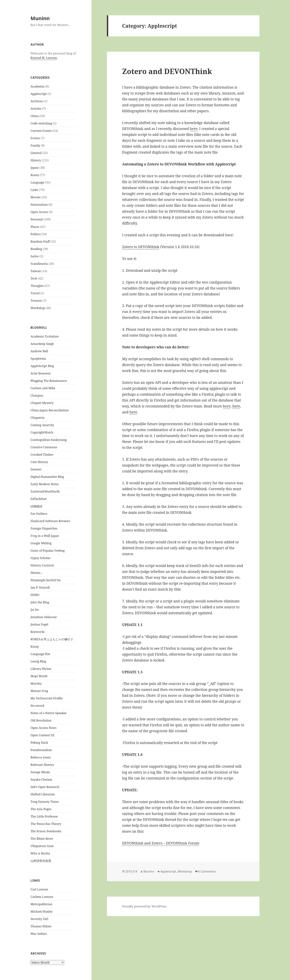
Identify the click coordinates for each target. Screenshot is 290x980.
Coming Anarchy (42, 425)
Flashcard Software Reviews (50, 521)
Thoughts (37, 286)
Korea (35, 175)
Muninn (40, 18)
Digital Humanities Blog (47, 477)
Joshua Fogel (39, 624)
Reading (36, 249)
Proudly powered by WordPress (144, 906)
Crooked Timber (42, 455)
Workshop (38, 308)
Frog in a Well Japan (45, 536)
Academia (37, 86)
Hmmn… (37, 573)
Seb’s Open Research (45, 787)
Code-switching (41, 123)
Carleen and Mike (43, 388)
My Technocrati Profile (47, 698)
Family (35, 145)
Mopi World (39, 676)
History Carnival (42, 565)
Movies (36, 197)
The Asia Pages (41, 809)
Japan (35, 168)
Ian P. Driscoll (40, 587)
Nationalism (39, 205)
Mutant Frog (39, 691)
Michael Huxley (42, 912)
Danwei (36, 469)
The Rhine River (42, 839)
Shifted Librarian (43, 794)
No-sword (37, 706)
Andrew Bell (39, 351)
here (194, 129)
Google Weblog (41, 543)
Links (34, 190)
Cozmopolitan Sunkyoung (49, 440)
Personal (37, 219)
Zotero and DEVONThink (167, 71)
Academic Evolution (45, 336)
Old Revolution (41, 720)
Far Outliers (39, 514)
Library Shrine (41, 669)
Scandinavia (39, 264)
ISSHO (35, 595)
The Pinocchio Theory (46, 824)
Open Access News (43, 728)
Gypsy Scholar (41, 558)
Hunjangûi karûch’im (46, 580)
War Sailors (39, 934)
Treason (36, 301)
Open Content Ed (42, 735)
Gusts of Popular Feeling (48, 551)
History (36, 160)
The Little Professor (44, 816)
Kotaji (35, 647)
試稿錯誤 (36, 506)
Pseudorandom (41, 750)
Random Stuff (40, 241)
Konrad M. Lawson (44, 58)
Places (35, 227)
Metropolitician (41, 904)
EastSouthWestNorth (45, 491)
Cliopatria (37, 418)
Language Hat (40, 654)
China (35, 116)
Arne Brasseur (41, 373)
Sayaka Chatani (41, 779)
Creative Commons (44, 447)
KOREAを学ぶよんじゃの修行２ (52, 639)
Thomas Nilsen (41, 926)
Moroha (36, 683)
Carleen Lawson (42, 897)
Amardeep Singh (42, 344)
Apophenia (38, 359)
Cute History (39, 462)
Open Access (39, 212)
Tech (34, 278)
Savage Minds (40, 772)
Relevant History (42, 765)
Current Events (41, 131)
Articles (36, 109)
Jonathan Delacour (44, 617)
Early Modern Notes (45, 484)
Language (37, 182)
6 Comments (207, 871)
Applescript (39, 94)
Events (35, 138)
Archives (37, 101)
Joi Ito (35, 610)
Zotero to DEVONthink (141, 247)
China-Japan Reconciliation (50, 410)
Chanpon (37, 395)
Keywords (38, 632)
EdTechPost (39, 499)
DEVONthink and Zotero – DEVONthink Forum (161, 843)
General (36, 153)
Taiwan (36, 271)
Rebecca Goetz (41, 757)
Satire (35, 256)
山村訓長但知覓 (41, 861)
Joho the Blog (40, 602)
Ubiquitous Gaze (42, 846)
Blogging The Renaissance (49, 381)
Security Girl (39, 919)
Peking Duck (39, 743)
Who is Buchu (40, 853)
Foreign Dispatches (44, 528)
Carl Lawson (39, 889)
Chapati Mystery (42, 403)
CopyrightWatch (42, 432)
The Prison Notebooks (46, 831)
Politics (36, 234)
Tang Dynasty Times (45, 802)
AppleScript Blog (42, 366)
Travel (35, 293)
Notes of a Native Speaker (49, 713)
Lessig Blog (38, 661)
